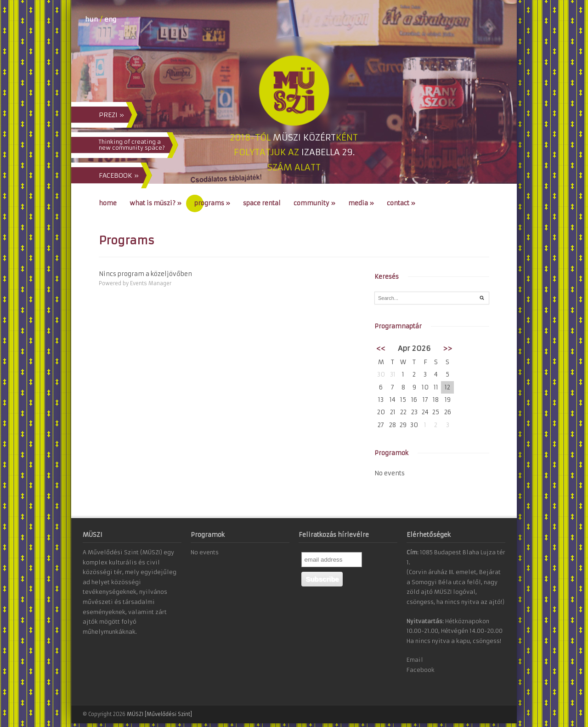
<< (381, 348)
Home (108, 203)
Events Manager (151, 283)
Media (361, 203)
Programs (212, 203)
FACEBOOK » (119, 175)
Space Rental (262, 203)
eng (110, 19)
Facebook (421, 670)
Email (415, 660)
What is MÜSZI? (155, 203)
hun (91, 19)
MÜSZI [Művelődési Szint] (159, 714)
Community (314, 203)
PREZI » (111, 115)
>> (447, 348)
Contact (401, 203)
